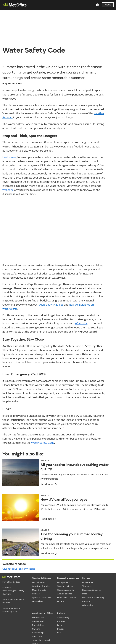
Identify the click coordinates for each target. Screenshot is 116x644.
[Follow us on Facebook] (83, 619)
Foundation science (67, 563)
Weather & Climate (42, 544)
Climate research (65, 556)
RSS (59, 599)
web (8, 156)
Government (88, 548)
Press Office (38, 591)
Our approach (64, 548)
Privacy (61, 595)
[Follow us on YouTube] (76, 619)
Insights (86, 567)
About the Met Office (42, 579)
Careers (36, 595)
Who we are (38, 583)
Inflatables (81, 289)
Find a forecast (39, 548)
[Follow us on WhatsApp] (111, 619)
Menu (108, 5)
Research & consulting (93, 563)
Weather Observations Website (13, 567)
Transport (87, 552)
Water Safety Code (43, 409)
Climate (36, 560)
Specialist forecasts (42, 563)
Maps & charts (39, 556)
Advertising (88, 571)
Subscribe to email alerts (41, 608)
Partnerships (38, 599)
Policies (61, 579)
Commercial (38, 587)
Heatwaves (9, 123)
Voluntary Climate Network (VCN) (11, 576)
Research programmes (68, 544)
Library (60, 567)
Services (86, 544)
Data (85, 560)
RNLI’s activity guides (51, 271)
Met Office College (11, 548)
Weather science (65, 552)
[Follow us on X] (69, 619)
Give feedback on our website (19, 535)
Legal (60, 591)
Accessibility (63, 583)
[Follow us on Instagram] (97, 619)
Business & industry (92, 556)
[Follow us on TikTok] (90, 619)
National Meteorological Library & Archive (13, 557)
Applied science (65, 560)
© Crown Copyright (105, 627)
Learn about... (39, 567)
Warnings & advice (41, 552)
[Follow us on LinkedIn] (104, 619)
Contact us (37, 602)
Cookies (61, 587)
